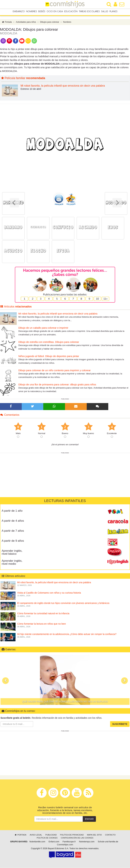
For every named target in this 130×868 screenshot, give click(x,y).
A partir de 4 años (13, 521)
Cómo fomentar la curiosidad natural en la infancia (43, 614)
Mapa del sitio (94, 835)
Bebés (42, 12)
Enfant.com (54, 842)
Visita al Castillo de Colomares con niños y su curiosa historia (49, 593)
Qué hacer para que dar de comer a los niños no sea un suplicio (65, 702)
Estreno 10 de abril (31, 89)
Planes (113, 12)
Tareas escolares (89, 12)
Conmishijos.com (65, 845)
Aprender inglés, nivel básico (12, 553)
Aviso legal (36, 835)
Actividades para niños (26, 22)
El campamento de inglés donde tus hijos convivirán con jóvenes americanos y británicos (63, 603)
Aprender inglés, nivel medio (12, 563)
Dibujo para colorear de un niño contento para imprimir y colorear (55, 370)
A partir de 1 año (12, 511)
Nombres (31, 12)
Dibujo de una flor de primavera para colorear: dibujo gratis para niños (57, 385)
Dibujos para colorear (50, 22)
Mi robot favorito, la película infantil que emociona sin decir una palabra (63, 86)
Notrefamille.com (37, 842)
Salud (105, 12)
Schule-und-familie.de (108, 842)
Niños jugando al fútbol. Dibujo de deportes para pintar (49, 356)
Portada (7, 22)
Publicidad (51, 835)
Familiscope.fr (69, 842)
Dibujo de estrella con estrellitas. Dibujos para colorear (49, 342)
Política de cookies (47, 838)
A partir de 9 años (13, 541)
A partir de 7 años (13, 531)
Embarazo (19, 12)
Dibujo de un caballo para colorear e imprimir (43, 328)
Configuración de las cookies (77, 838)
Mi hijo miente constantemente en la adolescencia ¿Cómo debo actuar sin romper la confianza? (67, 634)
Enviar (89, 819)
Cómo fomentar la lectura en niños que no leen (42, 624)
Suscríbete (120, 724)
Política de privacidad (72, 835)
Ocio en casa (55, 12)
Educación (71, 12)
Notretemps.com (87, 842)
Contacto (110, 835)
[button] (6, 681)
